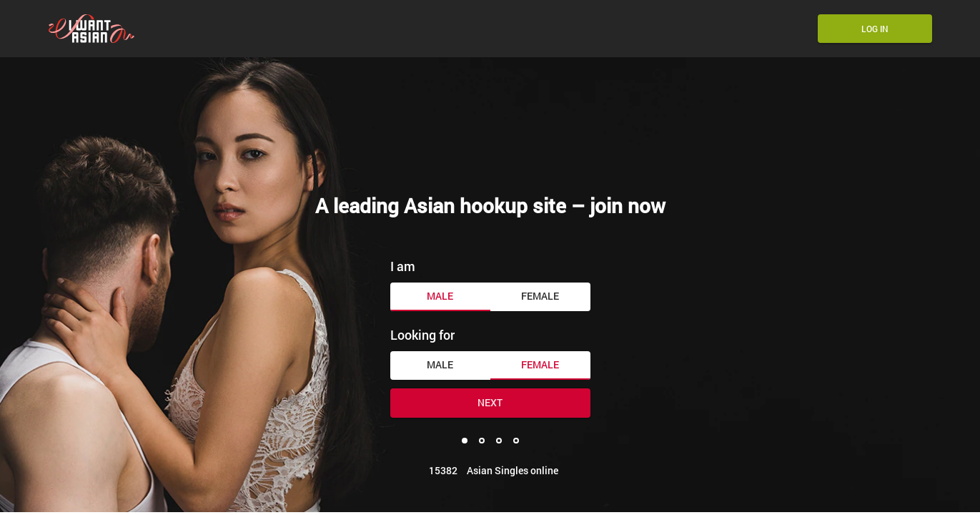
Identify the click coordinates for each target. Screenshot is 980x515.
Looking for (422, 335)
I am (403, 266)
